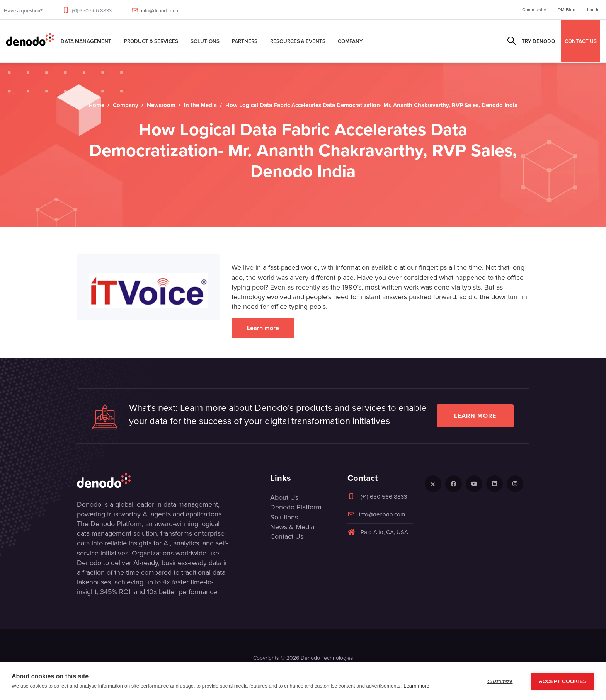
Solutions (205, 41)
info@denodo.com (160, 11)
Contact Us (287, 536)
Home (96, 105)
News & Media (292, 527)
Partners (245, 41)
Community (534, 10)
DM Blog (567, 10)
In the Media (200, 105)
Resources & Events (298, 41)
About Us (284, 497)
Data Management (86, 41)
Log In (593, 10)
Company (350, 41)
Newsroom (161, 105)
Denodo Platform (296, 507)
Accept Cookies (563, 681)
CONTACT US (581, 41)
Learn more (263, 328)
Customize (500, 681)
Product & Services (151, 41)
